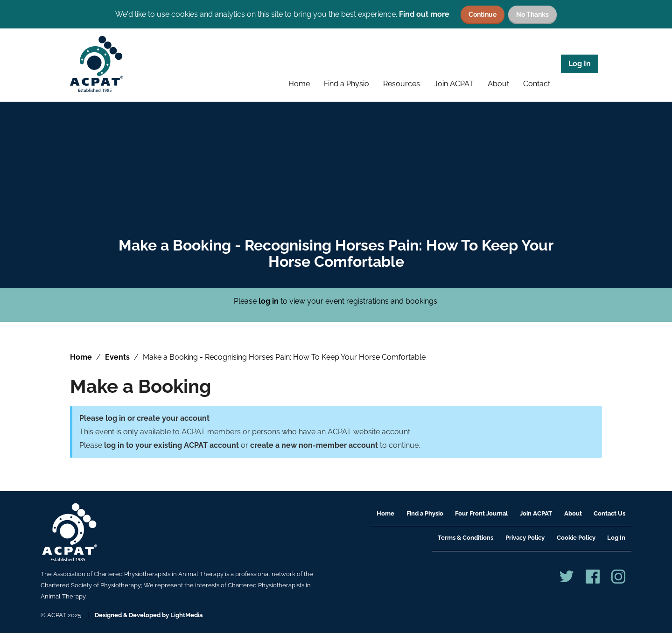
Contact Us (609, 513)
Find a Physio (346, 84)
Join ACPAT (454, 84)
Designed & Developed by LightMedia (149, 615)
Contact (537, 84)
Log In (580, 64)
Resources (402, 84)
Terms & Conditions (465, 538)
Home (299, 84)
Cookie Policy (576, 538)
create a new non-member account (314, 445)
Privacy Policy (525, 538)
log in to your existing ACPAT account (171, 445)
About (498, 84)
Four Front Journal (481, 513)
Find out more (424, 14)
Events (117, 357)
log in (269, 301)
